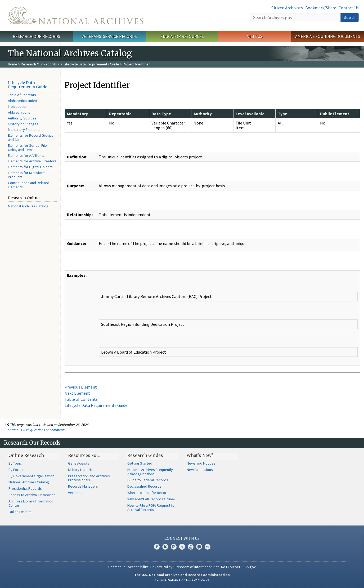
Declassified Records (144, 486)
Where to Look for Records (149, 493)
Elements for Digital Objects (30, 167)
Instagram (174, 547)
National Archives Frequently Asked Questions (150, 472)
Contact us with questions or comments (36, 430)
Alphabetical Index (22, 101)
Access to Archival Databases (32, 495)
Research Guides (145, 455)
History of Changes (23, 124)
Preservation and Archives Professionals (89, 478)
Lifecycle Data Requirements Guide (91, 64)
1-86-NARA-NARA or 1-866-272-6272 (182, 580)
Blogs (199, 547)
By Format (17, 470)
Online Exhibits (20, 512)
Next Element (77, 393)
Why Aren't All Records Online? (151, 499)
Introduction (18, 106)
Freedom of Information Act (197, 567)
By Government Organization (31, 476)
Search (350, 17)
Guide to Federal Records (148, 480)
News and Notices (201, 463)
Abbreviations (19, 112)
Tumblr (182, 547)
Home (13, 64)
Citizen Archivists (287, 8)
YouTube (191, 547)
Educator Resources (182, 36)
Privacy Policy (161, 567)
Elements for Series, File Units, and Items (27, 148)
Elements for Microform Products (27, 175)
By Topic (15, 463)
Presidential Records (25, 488)
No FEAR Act (231, 567)
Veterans (75, 493)
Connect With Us (182, 538)
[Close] (358, 539)
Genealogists (79, 463)
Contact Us (349, 8)
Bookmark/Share (321, 8)
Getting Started (140, 463)
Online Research (26, 455)
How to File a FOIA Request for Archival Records (152, 507)
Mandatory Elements (24, 130)
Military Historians (82, 470)
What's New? (200, 455)
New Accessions (200, 470)
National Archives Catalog (28, 206)
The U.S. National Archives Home (76, 15)
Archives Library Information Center (31, 503)
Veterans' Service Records (109, 36)
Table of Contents (22, 95)
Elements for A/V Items (26, 155)
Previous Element (81, 387)
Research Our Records (36, 36)
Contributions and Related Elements (29, 185)
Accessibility (138, 567)
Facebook (157, 547)
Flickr (208, 547)
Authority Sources (22, 118)
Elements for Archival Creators (32, 161)
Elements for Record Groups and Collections (31, 137)
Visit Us (255, 36)
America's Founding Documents (328, 36)
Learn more (317, 578)
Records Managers (83, 486)
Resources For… (85, 455)
